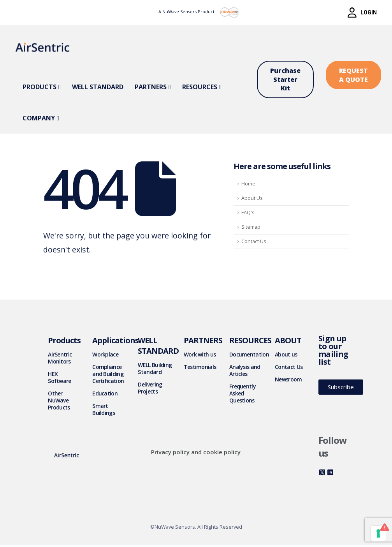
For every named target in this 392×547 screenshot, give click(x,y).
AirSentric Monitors (60, 358)
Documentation (249, 354)
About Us (252, 198)
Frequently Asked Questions (243, 393)
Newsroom (288, 379)
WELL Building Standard (155, 368)
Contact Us (254, 241)
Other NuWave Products (59, 400)
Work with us (200, 354)
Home (248, 184)
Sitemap (251, 227)
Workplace (105, 354)
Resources (200, 87)
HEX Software (59, 377)
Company (39, 118)
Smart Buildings (104, 409)
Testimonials (200, 367)
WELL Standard (98, 87)
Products (40, 87)
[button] (362, 12)
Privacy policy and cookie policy (196, 452)
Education (105, 393)
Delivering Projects (150, 388)
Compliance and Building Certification (108, 374)
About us (286, 354)
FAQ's (248, 213)
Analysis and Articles (245, 370)
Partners (151, 87)
